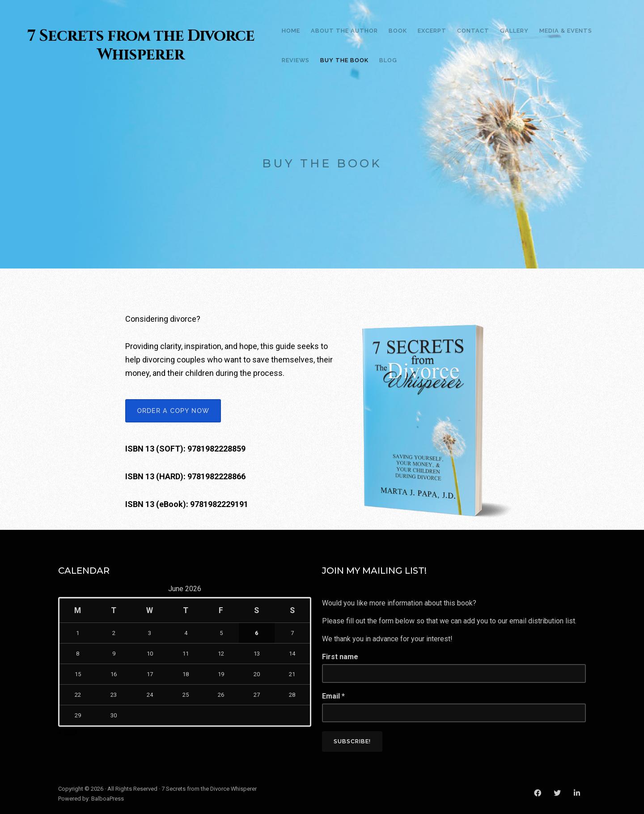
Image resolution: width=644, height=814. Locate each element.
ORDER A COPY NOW (173, 411)
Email (333, 696)
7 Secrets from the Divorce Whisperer (141, 46)
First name (340, 657)
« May (68, 732)
